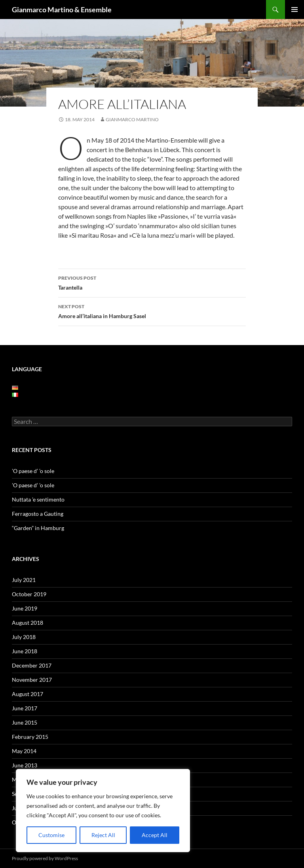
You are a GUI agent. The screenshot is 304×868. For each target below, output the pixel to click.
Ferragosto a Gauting (38, 514)
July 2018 (24, 637)
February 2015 (30, 737)
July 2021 (24, 580)
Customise (51, 835)
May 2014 (24, 751)
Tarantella (152, 282)
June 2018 (25, 651)
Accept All (155, 835)
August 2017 (28, 694)
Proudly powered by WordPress (45, 858)
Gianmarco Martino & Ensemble (62, 10)
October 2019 (29, 594)
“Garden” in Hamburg (38, 528)
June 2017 (25, 708)
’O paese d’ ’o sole (33, 471)
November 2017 (32, 680)
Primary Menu (294, 10)
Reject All (103, 835)
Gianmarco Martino (132, 119)
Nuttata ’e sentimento (38, 499)
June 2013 (25, 765)
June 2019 (25, 608)
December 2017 (32, 665)
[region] (103, 811)
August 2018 (28, 623)
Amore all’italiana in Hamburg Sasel (152, 311)
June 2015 (25, 722)
